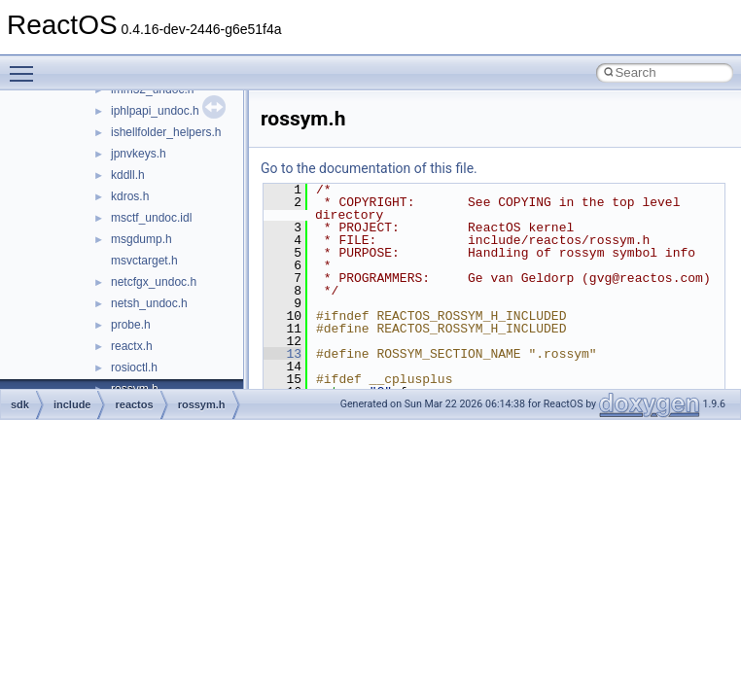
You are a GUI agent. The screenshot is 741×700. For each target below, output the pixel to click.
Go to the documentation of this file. (369, 168)
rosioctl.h (134, 367)
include (72, 404)
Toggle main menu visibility (26, 65)
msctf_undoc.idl (151, 218)
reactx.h (132, 346)
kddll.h (128, 175)
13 (282, 354)
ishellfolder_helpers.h (166, 132)
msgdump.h (141, 239)
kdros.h (130, 196)
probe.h (131, 325)
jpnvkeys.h (139, 154)
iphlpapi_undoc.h (155, 111)
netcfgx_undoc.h (154, 282)
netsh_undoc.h (149, 303)
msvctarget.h (144, 261)
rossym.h (202, 404)
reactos (134, 404)
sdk (20, 404)
